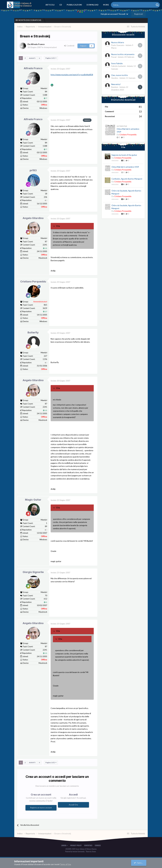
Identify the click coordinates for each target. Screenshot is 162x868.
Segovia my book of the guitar (124, 155)
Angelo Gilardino (33, 218)
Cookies (98, 845)
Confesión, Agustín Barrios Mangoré (127, 179)
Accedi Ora (73, 805)
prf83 (33, 170)
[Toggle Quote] (54, 226)
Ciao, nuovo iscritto (120, 75)
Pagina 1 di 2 (51, 58)
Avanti (32, 58)
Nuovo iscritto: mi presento (123, 54)
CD (61, 5)
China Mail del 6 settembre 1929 (125, 167)
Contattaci (88, 845)
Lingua (64, 845)
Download (93, 5)
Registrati (138, 14)
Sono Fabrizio (117, 63)
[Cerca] (125, 5)
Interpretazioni (51, 47)
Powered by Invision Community (75, 851)
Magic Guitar (33, 500)
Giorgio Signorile (33, 572)
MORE (106, 5)
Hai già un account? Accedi (114, 14)
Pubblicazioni (74, 5)
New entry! (116, 84)
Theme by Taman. (91, 851)
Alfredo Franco (33, 68)
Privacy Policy (76, 845)
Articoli (50, 5)
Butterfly (33, 332)
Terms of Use (65, 864)
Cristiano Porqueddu (33, 281)
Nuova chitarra (118, 42)
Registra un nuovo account (41, 808)
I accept (139, 863)
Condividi (69, 46)
